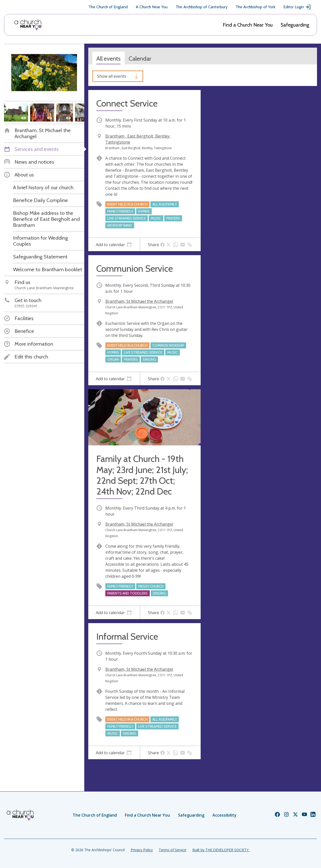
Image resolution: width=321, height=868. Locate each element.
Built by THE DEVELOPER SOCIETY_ (221, 850)
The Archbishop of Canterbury (202, 7)
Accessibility (224, 815)
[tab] (114, 245)
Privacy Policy (142, 850)
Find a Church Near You (248, 25)
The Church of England (108, 7)
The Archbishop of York (255, 7)
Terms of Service (173, 850)
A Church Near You (152, 7)
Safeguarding (295, 25)
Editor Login (297, 7)
